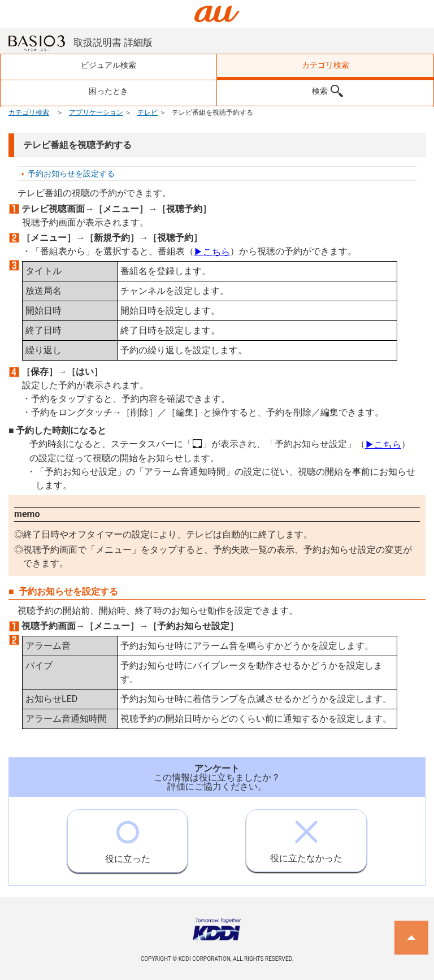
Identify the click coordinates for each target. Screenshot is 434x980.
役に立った (128, 837)
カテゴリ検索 (29, 112)
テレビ (147, 112)
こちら (212, 251)
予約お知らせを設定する (71, 174)
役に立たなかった (306, 837)
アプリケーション (96, 112)
